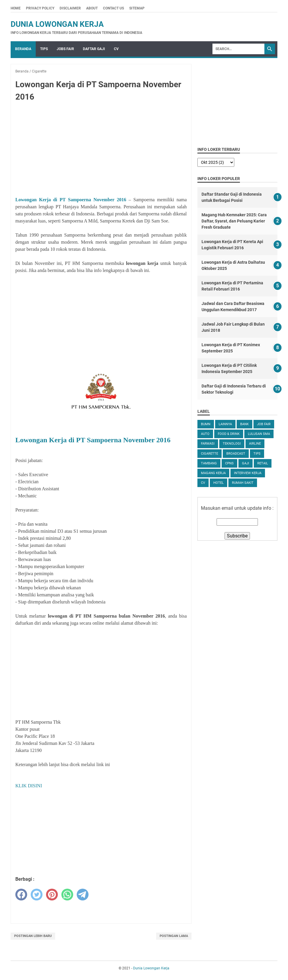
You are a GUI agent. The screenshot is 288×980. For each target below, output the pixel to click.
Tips (44, 49)
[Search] (238, 49)
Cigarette (210, 454)
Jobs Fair (65, 49)
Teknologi (232, 444)
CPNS (229, 463)
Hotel (219, 483)
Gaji (246, 463)
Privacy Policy (40, 8)
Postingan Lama (174, 936)
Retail (263, 463)
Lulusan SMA (259, 434)
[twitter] (37, 895)
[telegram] (83, 895)
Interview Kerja (248, 473)
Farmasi (208, 444)
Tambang (209, 463)
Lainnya (225, 424)
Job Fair (264, 424)
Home (16, 8)
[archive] (216, 162)
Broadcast (236, 454)
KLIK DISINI (29, 786)
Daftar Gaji (94, 49)
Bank (244, 424)
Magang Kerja (213, 473)
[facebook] (21, 895)
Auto (205, 434)
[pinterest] (52, 895)
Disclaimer (70, 8)
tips (257, 454)
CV (116, 49)
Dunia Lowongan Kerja (57, 24)
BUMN (206, 424)
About (92, 8)
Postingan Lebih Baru (33, 936)
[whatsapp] (67, 895)
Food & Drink (229, 434)
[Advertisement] (101, 150)
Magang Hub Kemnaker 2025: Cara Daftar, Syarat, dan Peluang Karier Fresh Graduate (234, 221)
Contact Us (113, 8)
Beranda (23, 49)
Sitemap (137, 8)
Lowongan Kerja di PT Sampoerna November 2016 (71, 200)
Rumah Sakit (243, 483)
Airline (255, 444)
